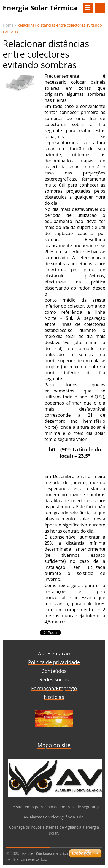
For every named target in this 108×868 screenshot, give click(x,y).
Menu (88, 8)
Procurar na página (100, 8)
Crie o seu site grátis (52, 853)
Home (8, 25)
